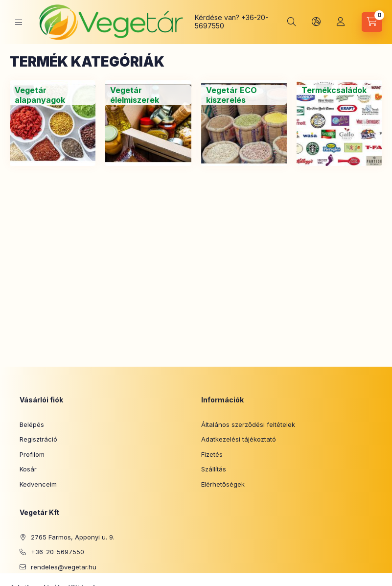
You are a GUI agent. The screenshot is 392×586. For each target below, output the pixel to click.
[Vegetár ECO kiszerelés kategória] (244, 95)
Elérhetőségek (223, 484)
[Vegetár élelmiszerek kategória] (148, 95)
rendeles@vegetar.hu (64, 567)
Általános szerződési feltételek (248, 424)
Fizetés (212, 454)
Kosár (28, 469)
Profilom (32, 454)
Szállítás (214, 469)
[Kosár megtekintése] (372, 22)
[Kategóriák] (19, 22)
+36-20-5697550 (58, 552)
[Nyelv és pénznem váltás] (316, 22)
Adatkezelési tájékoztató (239, 439)
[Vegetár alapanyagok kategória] (53, 95)
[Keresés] (292, 22)
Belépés (32, 424)
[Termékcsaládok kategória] (334, 90)
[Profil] (341, 22)
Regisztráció (38, 439)
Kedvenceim (38, 484)
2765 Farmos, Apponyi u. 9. (73, 537)
